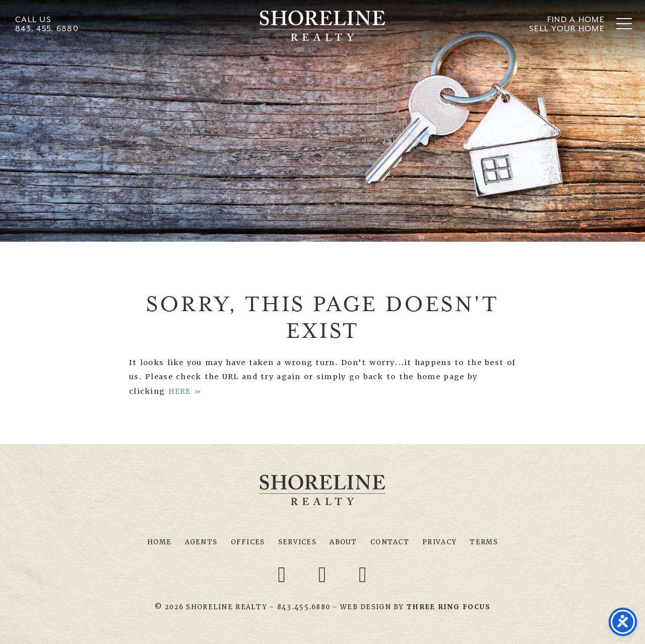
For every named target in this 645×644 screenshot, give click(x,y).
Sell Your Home (567, 28)
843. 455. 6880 (47, 28)
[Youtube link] (363, 574)
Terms (483, 542)
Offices (248, 542)
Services (297, 542)
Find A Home (576, 19)
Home (159, 542)
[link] (448, 607)
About (343, 542)
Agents (201, 542)
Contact (390, 542)
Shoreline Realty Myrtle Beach (322, 26)
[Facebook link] (284, 574)
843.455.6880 (304, 607)
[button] (624, 23)
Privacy (439, 542)
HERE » (185, 391)
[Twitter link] (324, 574)
